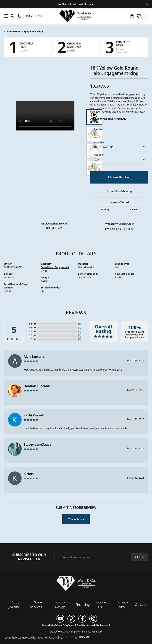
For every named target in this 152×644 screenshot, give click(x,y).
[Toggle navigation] (5, 16)
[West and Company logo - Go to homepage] (76, 16)
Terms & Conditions (78, 625)
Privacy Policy (122, 605)
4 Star (33, 328)
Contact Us (102, 605)
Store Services (36, 605)
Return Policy (48, 625)
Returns (134, 210)
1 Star (33, 339)
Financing (83, 605)
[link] (31, 16)
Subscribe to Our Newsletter (29, 557)
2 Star (33, 335)
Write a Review (76, 519)
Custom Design (61, 605)
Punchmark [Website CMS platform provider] (83, 637)
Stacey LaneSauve (38, 444)
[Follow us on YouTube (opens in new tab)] (60, 619)
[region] (45, 142)
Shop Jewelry (14, 605)
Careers (140, 605)
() (80, 324)
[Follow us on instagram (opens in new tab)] (93, 619)
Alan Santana (34, 357)
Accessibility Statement (99, 625)
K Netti (29, 474)
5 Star (33, 324)
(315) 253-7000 (54, 228)
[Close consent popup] (76, 638)
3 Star (33, 331)
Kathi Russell (34, 415)
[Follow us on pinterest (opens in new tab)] (71, 619)
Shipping (105, 210)
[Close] (147, 4)
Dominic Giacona (37, 386)
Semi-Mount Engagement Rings (25, 31)
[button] (13, 16)
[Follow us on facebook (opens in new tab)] (82, 619)
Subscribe (140, 557)
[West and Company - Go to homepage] (76, 584)
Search (23, 51)
